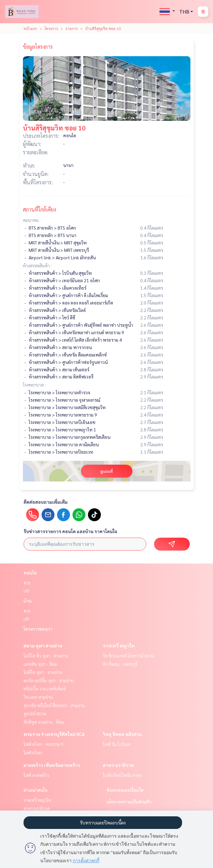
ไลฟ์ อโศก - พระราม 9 (44, 744)
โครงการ (51, 28)
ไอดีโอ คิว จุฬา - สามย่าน (46, 656)
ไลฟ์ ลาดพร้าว (36, 775)
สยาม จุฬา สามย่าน (43, 646)
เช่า (27, 591)
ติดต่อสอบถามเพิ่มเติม (46, 502)
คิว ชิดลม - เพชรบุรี (120, 664)
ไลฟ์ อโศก (33, 752)
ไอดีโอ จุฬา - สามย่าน (43, 672)
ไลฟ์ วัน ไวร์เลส (117, 744)
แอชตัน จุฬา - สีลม (40, 664)
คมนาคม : (32, 220)
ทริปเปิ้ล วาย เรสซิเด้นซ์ (45, 688)
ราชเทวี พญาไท (119, 646)
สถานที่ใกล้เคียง (39, 209)
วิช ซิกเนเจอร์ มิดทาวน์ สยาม (128, 656)
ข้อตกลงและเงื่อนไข (125, 790)
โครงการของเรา (38, 629)
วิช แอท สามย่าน (38, 697)
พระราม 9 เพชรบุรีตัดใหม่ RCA (54, 734)
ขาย (27, 583)
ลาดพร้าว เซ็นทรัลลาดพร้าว (52, 765)
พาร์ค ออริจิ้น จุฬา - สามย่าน (49, 680)
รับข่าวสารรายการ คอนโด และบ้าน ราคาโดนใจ (70, 531)
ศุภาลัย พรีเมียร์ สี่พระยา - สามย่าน (54, 705)
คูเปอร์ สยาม (35, 713)
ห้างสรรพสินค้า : (37, 265)
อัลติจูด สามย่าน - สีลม (44, 722)
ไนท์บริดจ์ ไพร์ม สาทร (122, 775)
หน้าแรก (30, 28)
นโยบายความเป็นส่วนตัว (129, 801)
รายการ (72, 28)
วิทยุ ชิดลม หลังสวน (122, 734)
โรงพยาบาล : (34, 385)
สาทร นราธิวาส (118, 765)
